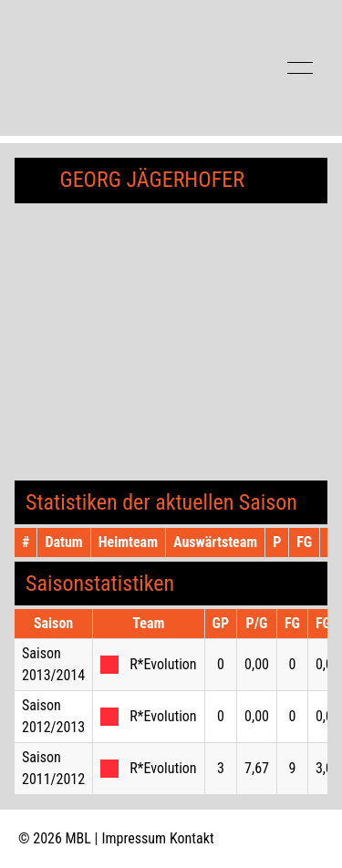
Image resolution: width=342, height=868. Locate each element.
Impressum (135, 838)
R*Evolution (163, 664)
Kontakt (192, 838)
